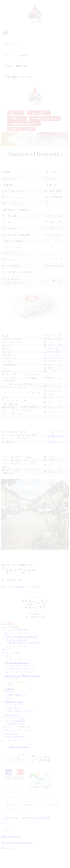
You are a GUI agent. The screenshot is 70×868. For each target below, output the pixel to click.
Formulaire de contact (17, 730)
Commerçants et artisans (19, 711)
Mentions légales (11, 836)
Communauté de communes (21, 666)
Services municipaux (17, 662)
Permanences (12, 678)
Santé (8, 698)
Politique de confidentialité (17, 842)
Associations (12, 708)
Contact (6, 830)
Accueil (6, 824)
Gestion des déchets (16, 724)
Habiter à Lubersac (16, 695)
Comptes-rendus (14, 659)
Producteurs (12, 714)
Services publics (14, 704)
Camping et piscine (16, 640)
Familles (10, 688)
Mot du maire (13, 653)
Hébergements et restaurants (21, 636)
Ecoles (9, 685)
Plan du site (8, 848)
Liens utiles (11, 734)
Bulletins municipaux (17, 669)
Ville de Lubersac (19, 746)
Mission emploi (14, 701)
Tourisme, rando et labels (19, 633)
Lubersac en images (16, 646)
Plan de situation (14, 737)
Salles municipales (15, 717)
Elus (7, 656)
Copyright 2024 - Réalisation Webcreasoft (26, 818)
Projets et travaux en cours (20, 672)
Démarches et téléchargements (22, 675)
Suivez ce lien (52, 348)
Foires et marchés (15, 721)
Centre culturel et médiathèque (22, 643)
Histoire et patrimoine (17, 630)
